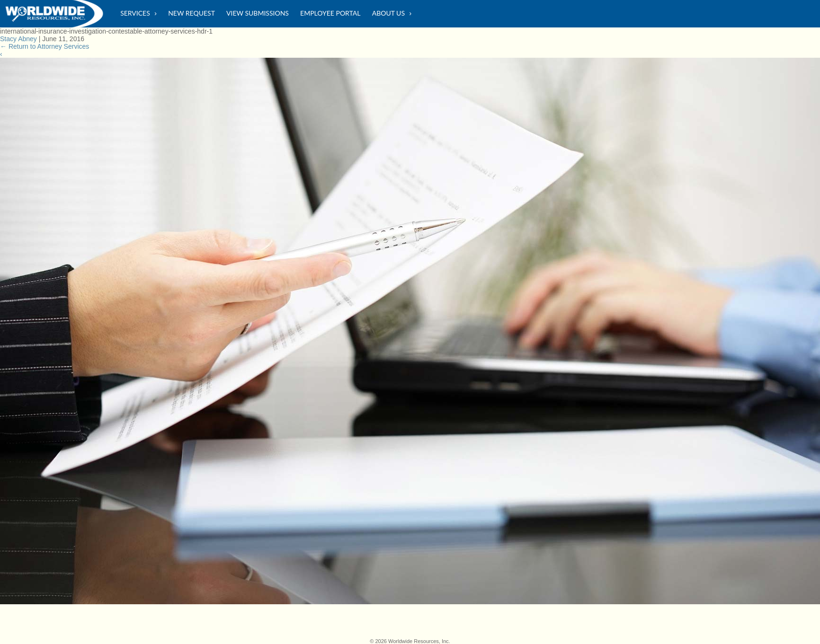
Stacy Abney (18, 39)
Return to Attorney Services (45, 46)
